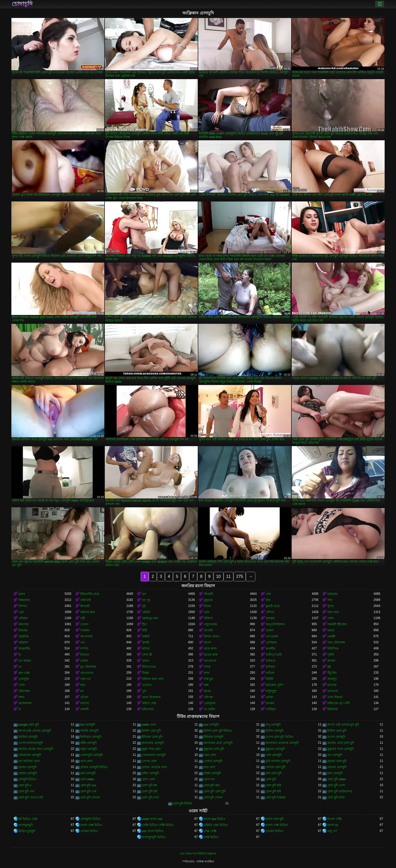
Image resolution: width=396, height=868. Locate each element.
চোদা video (87, 779)
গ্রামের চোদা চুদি (337, 761)
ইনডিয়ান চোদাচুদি (91, 737)
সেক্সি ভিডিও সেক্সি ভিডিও (158, 825)
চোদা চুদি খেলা (336, 785)
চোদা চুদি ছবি (274, 791)
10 (218, 576)
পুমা (144, 691)
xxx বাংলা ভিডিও (153, 831)
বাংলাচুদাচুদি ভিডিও (154, 837)
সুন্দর (330, 606)
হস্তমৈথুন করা (150, 618)
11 (229, 576)
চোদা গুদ (209, 779)
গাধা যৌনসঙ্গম (336, 643)
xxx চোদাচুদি (211, 725)
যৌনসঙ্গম (24, 691)
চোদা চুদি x (25, 785)
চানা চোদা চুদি (274, 773)
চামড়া (331, 630)
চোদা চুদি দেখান (213, 797)
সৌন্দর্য (270, 612)
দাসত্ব (207, 667)
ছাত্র (83, 685)
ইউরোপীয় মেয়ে (90, 594)
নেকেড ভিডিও (89, 831)
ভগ (144, 594)
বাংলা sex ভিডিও (215, 819)
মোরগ (146, 661)
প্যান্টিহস (271, 709)
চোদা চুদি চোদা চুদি (215, 791)
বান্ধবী (146, 636)
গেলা (22, 685)
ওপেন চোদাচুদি (336, 737)
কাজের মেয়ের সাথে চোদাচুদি (36, 749)
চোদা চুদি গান (26, 791)
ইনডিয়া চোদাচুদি (28, 737)
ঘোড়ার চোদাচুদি (337, 767)
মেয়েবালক (25, 703)
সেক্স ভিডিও (211, 837)
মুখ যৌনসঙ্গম (88, 667)
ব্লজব (22, 594)
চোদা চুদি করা (212, 785)
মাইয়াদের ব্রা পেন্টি (338, 703)
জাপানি (208, 630)
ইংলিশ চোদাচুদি (275, 731)
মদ (82, 691)
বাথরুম (270, 703)
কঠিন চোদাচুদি (89, 743)
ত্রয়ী (83, 618)
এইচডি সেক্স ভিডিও (216, 825)
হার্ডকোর (332, 594)
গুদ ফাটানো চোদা (29, 761)
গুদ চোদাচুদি (335, 755)
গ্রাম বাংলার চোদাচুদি (278, 761)
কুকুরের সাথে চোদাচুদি (340, 749)
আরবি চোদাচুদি (89, 731)
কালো (207, 643)
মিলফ (207, 606)
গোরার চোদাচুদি (213, 761)
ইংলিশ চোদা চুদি (151, 731)
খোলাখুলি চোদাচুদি (92, 755)
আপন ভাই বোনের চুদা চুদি (343, 725)
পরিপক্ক (208, 697)
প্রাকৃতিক (23, 636)
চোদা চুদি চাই (150, 791)
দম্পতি (84, 649)
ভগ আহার (25, 661)
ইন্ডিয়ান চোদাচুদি (214, 737)
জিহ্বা (145, 673)
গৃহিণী (331, 655)
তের (21, 612)
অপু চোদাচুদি (273, 725)
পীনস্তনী (208, 594)
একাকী (331, 636)
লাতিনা (270, 673)
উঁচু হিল (332, 673)
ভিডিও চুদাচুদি (27, 831)
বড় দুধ (146, 600)
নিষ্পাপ (23, 606)
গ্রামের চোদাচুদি (28, 767)
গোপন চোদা (149, 761)
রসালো (85, 703)
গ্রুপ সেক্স (24, 673)
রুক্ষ (206, 685)
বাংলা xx (333, 825)
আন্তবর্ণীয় (24, 649)
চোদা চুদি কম (150, 785)
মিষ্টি (144, 630)
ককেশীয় (270, 649)
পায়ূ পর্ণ (332, 831)
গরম (207, 612)
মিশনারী (85, 606)
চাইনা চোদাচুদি (150, 773)
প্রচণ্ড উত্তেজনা (151, 697)
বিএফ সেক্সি (334, 819)
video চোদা (149, 725)
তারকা (84, 661)
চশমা (207, 673)
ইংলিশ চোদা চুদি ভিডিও (218, 731)
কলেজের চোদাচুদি (153, 743)
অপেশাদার (86, 636)
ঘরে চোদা (209, 767)
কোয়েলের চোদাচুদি (30, 755)
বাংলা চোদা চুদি (275, 819)
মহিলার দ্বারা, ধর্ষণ (153, 679)
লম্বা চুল (208, 679)
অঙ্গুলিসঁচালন (275, 624)
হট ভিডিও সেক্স (28, 819)
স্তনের (207, 691)
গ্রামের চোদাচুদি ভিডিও (94, 767)
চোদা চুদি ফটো (336, 797)
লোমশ (270, 630)
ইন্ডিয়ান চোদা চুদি (152, 737)
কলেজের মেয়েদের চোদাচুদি (282, 743)
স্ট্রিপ (144, 624)
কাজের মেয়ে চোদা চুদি (341, 743)
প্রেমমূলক (209, 703)
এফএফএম (87, 673)
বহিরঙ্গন (23, 643)
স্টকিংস (208, 618)
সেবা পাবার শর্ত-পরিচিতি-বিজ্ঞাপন (198, 854)
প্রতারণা (147, 685)
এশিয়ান (23, 618)
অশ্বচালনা (24, 600)
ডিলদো (85, 655)
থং (20, 667)
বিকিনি (270, 679)
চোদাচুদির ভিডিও (91, 819)
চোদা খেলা (148, 779)
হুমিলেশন (148, 709)
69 (329, 667)
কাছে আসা (210, 649)
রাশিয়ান (270, 667)
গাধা (268, 594)
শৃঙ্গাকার (270, 618)
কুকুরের (208, 600)
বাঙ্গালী (84, 709)
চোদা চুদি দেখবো (90, 797)
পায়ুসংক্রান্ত (210, 624)
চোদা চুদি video (337, 779)
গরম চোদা (210, 755)
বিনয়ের (23, 630)
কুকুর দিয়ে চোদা (151, 749)
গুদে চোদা (86, 761)
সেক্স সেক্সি (210, 831)
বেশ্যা (330, 618)
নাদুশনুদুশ (271, 691)
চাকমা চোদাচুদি (212, 773)
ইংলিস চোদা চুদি (337, 731)
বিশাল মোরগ (212, 636)
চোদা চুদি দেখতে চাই (31, 797)
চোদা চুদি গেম (89, 791)
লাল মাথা (333, 612)
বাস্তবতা (270, 661)
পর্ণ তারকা (272, 636)
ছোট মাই (85, 600)
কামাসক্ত (24, 624)
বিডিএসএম (149, 667)
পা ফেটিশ (209, 709)
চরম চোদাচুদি (88, 773)
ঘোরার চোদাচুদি (28, 773)
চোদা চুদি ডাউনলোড (340, 791)
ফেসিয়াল (271, 643)
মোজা (269, 697)
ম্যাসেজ (332, 685)
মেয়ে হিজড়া (335, 697)
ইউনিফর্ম (332, 709)
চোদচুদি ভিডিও (27, 779)
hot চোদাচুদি (88, 725)
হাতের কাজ (211, 655)
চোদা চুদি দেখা (150, 797)
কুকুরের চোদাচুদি (275, 749)
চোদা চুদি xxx (88, 785)
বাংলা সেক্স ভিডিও (92, 825)
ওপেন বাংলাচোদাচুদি (31, 743)
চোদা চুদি (271, 779)
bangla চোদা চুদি (29, 725)
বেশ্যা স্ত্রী (147, 655)
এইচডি (146, 612)
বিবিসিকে (333, 649)
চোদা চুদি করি (274, 785)
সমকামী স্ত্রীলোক (337, 624)
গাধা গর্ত (85, 679)
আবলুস (332, 679)
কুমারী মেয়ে (273, 606)
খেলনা (84, 624)
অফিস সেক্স (149, 703)
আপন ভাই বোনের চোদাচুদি (35, 731)
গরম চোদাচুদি (274, 755)
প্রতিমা (84, 697)
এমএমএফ (210, 661)
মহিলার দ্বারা (88, 612)
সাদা (330, 600)
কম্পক (331, 661)
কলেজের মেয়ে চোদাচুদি (218, 743)
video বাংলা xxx (152, 819)
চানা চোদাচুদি (335, 773)
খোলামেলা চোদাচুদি (154, 755)
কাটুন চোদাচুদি (89, 749)
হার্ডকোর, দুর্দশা (275, 685)
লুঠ (144, 606)
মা (20, 655)
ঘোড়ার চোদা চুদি (276, 767)
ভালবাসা (333, 691)
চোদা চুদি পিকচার (276, 797)
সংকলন (85, 630)
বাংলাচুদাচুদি (26, 825)
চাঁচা (268, 600)
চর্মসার (146, 649)
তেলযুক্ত (24, 679)
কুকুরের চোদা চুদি (214, 749)
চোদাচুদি (22, 4)
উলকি (146, 643)
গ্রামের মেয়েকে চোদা (154, 767)
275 (240, 576)
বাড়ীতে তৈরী (274, 655)
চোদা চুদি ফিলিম (183, 804)
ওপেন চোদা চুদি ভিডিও (280, 737)
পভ (82, 643)
